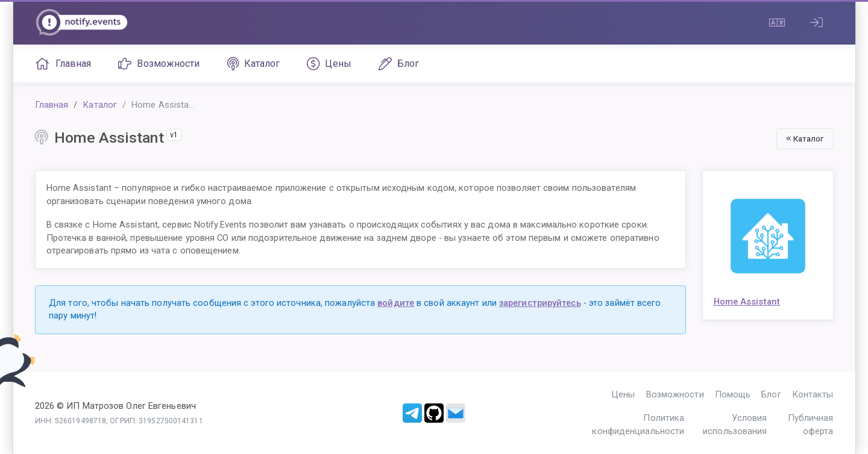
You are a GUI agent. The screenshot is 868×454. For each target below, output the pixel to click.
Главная (63, 64)
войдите (396, 303)
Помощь (733, 394)
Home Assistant (747, 302)
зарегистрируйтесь (540, 303)
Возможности (159, 64)
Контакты (813, 394)
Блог (399, 64)
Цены (329, 64)
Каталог (254, 64)
